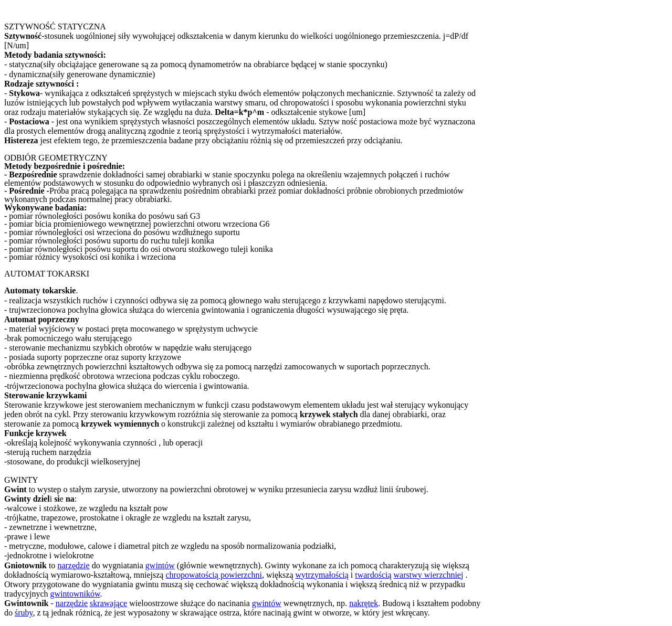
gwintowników (75, 594)
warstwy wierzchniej (429, 575)
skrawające (108, 603)
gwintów (160, 565)
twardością (373, 575)
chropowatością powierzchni (213, 575)
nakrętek (364, 603)
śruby (24, 613)
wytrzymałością (322, 575)
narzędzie (73, 565)
